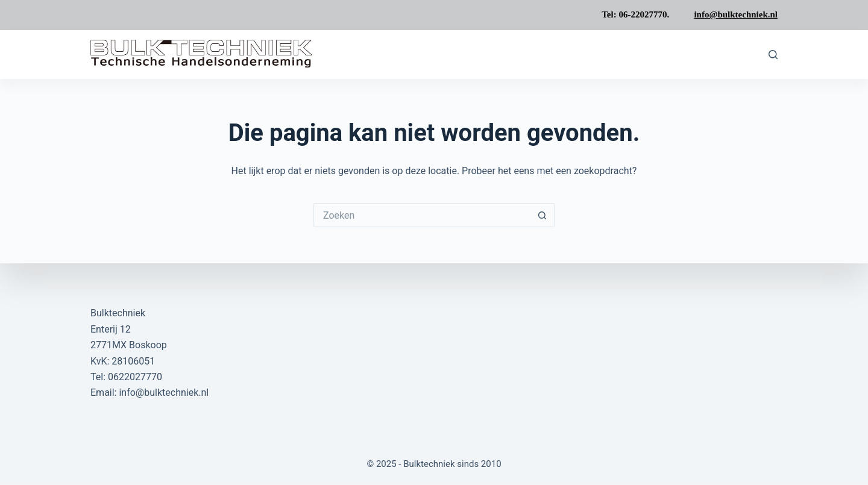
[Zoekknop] (542, 215)
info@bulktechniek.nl (736, 14)
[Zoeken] (773, 55)
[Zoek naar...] (422, 215)
